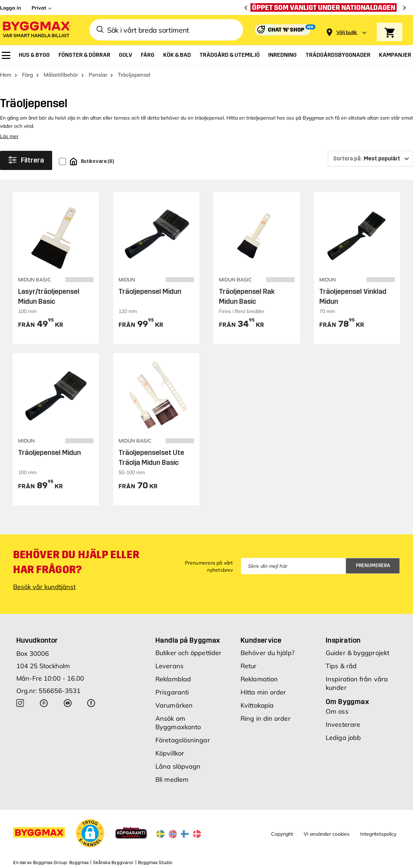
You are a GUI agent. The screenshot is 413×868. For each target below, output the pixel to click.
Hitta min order (263, 692)
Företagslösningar (183, 740)
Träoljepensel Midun (150, 291)
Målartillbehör (61, 75)
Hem (6, 75)
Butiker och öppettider (188, 653)
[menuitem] (6, 55)
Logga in (10, 8)
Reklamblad (173, 679)
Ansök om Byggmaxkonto (178, 723)
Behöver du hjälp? (268, 653)
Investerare (343, 724)
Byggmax (79, 863)
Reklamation (259, 679)
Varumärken (174, 705)
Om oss (337, 711)
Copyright (282, 834)
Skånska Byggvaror (113, 863)
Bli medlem (172, 779)
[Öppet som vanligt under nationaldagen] (325, 7)
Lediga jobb (343, 738)
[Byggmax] (36, 30)
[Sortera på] (370, 159)
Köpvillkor (170, 753)
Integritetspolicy (378, 834)
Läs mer (9, 136)
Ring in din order (266, 718)
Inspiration (343, 640)
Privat (39, 8)
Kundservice (261, 640)
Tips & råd (341, 666)
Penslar (98, 75)
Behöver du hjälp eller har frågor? (76, 562)
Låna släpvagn (178, 766)
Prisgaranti (172, 692)
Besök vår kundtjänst (44, 587)
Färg (27, 75)
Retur (249, 666)
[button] (90, 833)
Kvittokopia (257, 705)
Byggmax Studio (155, 863)
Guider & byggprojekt (357, 653)
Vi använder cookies (327, 834)
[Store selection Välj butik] (347, 32)
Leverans (169, 666)
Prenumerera (373, 565)
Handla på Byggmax (188, 640)
